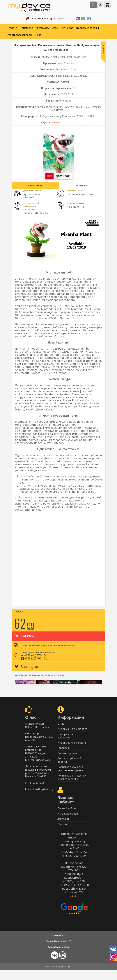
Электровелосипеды (19, 36)
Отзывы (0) (82, 186)
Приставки (26, 29)
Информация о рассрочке (66, 738)
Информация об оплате (72, 746)
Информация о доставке (72, 731)
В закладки (26, 668)
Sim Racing (67, 29)
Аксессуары (42, 29)
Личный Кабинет (68, 816)
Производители (67, 758)
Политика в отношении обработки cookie (72, 784)
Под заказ (24, 635)
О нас (38, 36)
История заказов (68, 822)
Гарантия (63, 752)
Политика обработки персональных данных (71, 775)
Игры (55, 29)
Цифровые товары (87, 29)
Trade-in (12, 29)
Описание (35, 186)
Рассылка (63, 834)
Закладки (63, 828)
